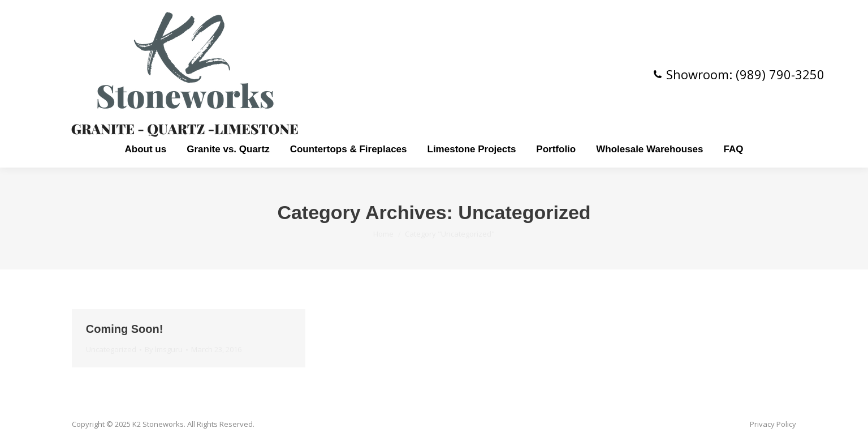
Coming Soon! (125, 329)
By (164, 349)
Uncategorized (111, 349)
